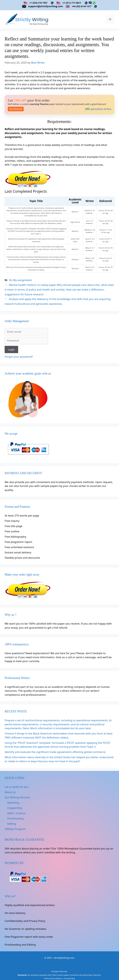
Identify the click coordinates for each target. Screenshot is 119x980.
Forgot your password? (19, 357)
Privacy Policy (69, 978)
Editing (12, 824)
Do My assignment (20, 280)
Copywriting (15, 808)
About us (10, 792)
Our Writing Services (17, 797)
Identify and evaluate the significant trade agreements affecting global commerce (55, 752)
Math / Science (16, 813)
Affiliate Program (15, 829)
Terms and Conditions (53, 978)
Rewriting (13, 803)
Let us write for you (17, 787)
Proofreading (15, 818)
